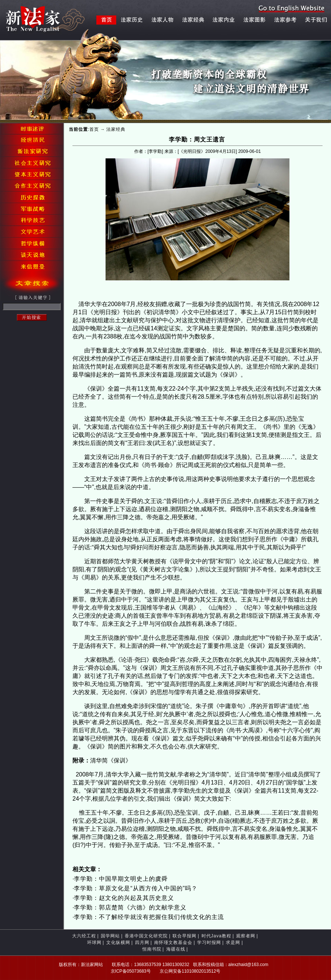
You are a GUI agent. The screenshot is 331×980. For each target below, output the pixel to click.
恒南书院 (152, 949)
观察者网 (246, 936)
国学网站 (110, 936)
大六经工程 (84, 936)
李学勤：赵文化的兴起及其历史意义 (124, 898)
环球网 (94, 943)
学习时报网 (209, 943)
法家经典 (116, 129)
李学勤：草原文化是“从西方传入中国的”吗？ (136, 888)
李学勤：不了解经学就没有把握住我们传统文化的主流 (149, 917)
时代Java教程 (216, 936)
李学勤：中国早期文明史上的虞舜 (121, 879)
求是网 (233, 943)
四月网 (142, 943)
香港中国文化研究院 (146, 936)
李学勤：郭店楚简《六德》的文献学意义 (130, 907)
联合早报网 (184, 936)
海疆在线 (176, 949)
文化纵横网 (118, 943)
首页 (94, 129)
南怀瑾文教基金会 (173, 943)
